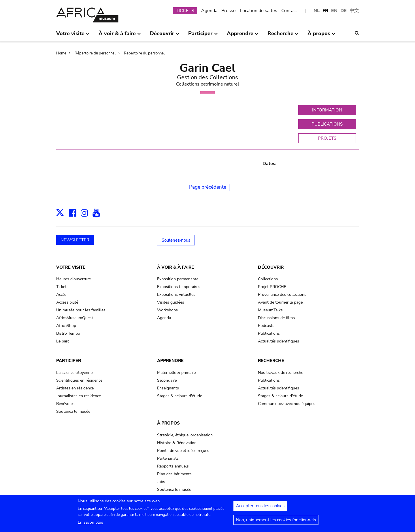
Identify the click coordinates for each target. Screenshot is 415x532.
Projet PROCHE (272, 287)
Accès (61, 295)
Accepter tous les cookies (260, 509)
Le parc (63, 341)
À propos (168, 423)
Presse (229, 11)
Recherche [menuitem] (283, 36)
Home (61, 53)
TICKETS (185, 11)
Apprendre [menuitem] (243, 36)
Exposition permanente (178, 279)
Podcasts (266, 326)
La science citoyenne (74, 373)
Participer (69, 361)
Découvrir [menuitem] (165, 36)
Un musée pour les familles (81, 310)
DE (344, 11)
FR (325, 11)
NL (317, 11)
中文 (354, 11)
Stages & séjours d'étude (180, 396)
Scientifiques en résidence (79, 380)
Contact (289, 11)
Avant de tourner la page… (282, 302)
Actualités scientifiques (279, 341)
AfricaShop (66, 326)
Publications (269, 333)
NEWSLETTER (75, 240)
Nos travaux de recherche (281, 373)
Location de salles (259, 11)
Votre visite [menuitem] (73, 36)
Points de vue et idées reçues (183, 451)
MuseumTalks (270, 310)
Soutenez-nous (176, 240)
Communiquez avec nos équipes (287, 404)
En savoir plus (90, 525)
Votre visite (71, 267)
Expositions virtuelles (176, 295)
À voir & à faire (176, 267)
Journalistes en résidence (79, 396)
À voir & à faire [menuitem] (120, 36)
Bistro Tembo (68, 333)
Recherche (271, 361)
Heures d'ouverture (73, 279)
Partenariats (168, 458)
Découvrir (271, 267)
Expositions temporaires (179, 287)
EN (334, 11)
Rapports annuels (173, 466)
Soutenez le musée (73, 411)
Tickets (62, 287)
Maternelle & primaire (176, 373)
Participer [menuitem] (203, 36)
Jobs (161, 482)
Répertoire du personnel (95, 53)
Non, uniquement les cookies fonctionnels (276, 523)
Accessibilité (67, 302)
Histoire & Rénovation (177, 443)
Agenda (209, 11)
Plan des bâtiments (174, 474)
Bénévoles (65, 404)
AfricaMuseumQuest (75, 318)
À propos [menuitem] (321, 36)
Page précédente (208, 187)
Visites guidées (171, 302)
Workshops (167, 310)
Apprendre (170, 361)
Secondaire (167, 380)
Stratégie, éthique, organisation (185, 435)
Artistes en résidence (75, 388)
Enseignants (168, 388)
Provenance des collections (282, 295)
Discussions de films (276, 318)
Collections (268, 279)
